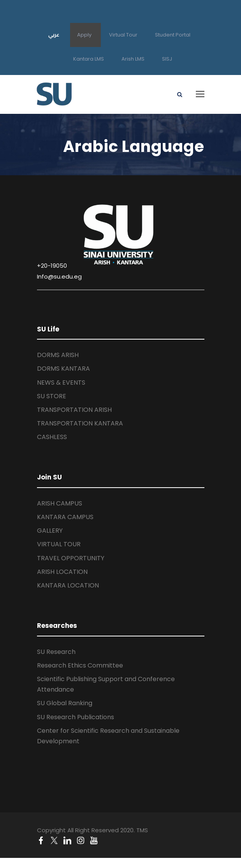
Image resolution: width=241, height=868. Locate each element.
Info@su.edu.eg (59, 276)
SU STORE (52, 396)
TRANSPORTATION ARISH (74, 410)
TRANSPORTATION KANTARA (80, 423)
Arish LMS (133, 59)
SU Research (56, 652)
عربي (54, 35)
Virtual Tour (123, 35)
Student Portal (173, 35)
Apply (84, 35)
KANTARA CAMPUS (65, 517)
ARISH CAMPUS (60, 503)
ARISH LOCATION (62, 572)
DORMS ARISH (58, 355)
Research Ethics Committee (80, 665)
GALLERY (50, 531)
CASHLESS (52, 437)
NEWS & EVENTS (61, 383)
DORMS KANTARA (63, 369)
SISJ (167, 59)
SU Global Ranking (65, 703)
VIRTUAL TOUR (59, 544)
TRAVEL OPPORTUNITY (71, 558)
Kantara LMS (89, 59)
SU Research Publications (76, 717)
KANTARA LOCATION (68, 585)
